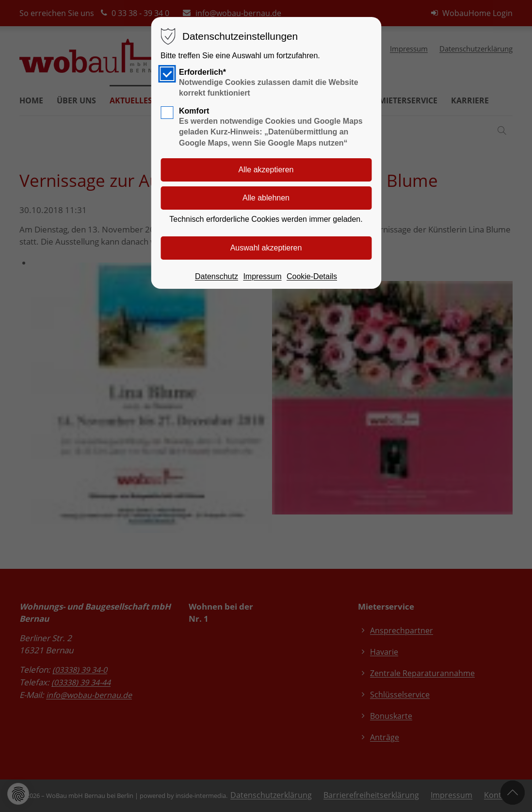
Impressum (262, 276)
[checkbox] (167, 74)
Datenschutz (217, 276)
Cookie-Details (312, 276)
